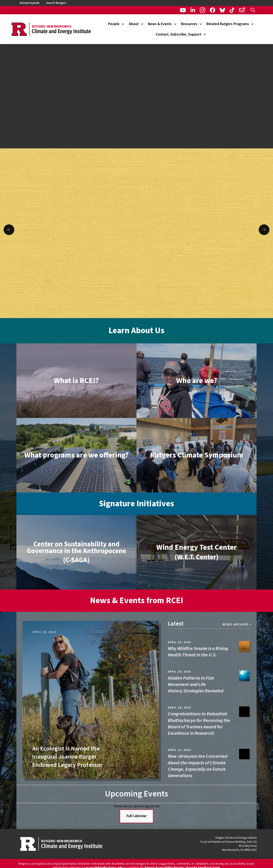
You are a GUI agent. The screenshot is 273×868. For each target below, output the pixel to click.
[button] (253, 10)
